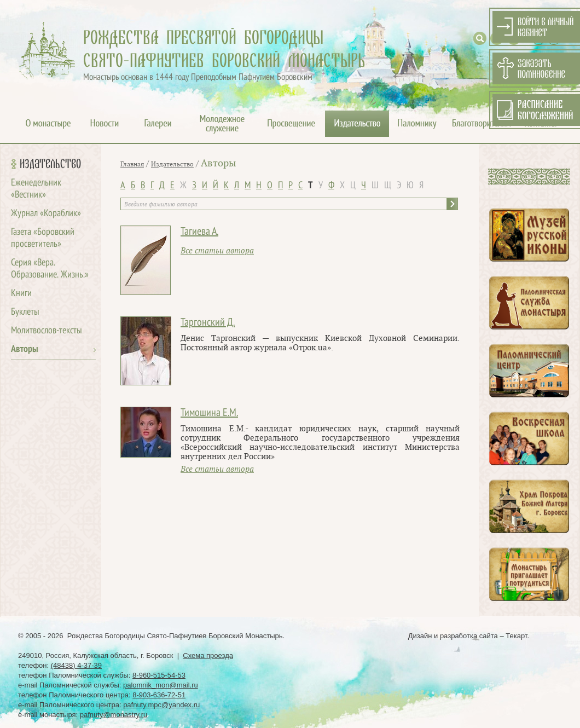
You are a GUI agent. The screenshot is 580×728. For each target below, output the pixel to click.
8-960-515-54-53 (159, 675)
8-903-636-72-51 (159, 695)
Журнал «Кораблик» (46, 214)
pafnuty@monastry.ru (114, 715)
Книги (21, 294)
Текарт (516, 636)
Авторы (25, 349)
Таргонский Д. (208, 323)
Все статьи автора (217, 251)
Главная (132, 164)
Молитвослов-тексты (47, 331)
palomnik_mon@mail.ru (161, 685)
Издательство (50, 164)
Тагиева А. (199, 232)
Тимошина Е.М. (209, 413)
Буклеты (25, 312)
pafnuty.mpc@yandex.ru (161, 705)
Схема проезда (208, 655)
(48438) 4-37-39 (76, 665)
